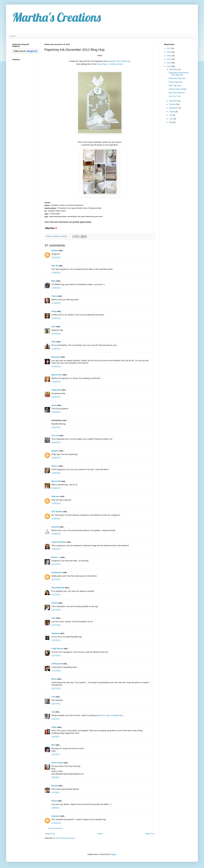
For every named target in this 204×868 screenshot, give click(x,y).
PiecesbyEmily (58, 588)
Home (13, 36)
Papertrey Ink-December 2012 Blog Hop (179, 74)
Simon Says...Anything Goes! (110, 64)
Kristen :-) (56, 557)
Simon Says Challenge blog (112, 715)
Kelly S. (55, 466)
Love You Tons (175, 96)
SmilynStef (56, 390)
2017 (169, 49)
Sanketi (55, 251)
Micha (54, 679)
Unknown (56, 496)
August (172, 112)
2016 (169, 52)
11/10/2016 (56, 823)
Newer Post (50, 834)
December (174, 69)
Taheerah (55, 633)
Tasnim (55, 603)
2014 (169, 59)
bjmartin (55, 451)
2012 (169, 66)
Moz (53, 745)
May (171, 122)
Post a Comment (55, 828)
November (174, 101)
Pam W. (55, 266)
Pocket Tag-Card (176, 82)
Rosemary (56, 357)
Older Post (150, 834)
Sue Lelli (55, 436)
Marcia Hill (56, 481)
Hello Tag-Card (175, 86)
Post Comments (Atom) (65, 838)
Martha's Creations (57, 17)
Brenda (55, 786)
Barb (53, 281)
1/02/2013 (55, 719)
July (171, 115)
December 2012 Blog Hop (119, 61)
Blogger (113, 854)
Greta (54, 311)
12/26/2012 (56, 258)
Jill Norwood (57, 664)
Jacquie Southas (59, 542)
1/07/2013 (55, 793)
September (174, 108)
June (171, 119)
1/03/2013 (55, 777)
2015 (169, 56)
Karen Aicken (57, 763)
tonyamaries (57, 572)
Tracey (54, 296)
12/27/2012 (56, 564)
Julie (53, 618)
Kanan (54, 801)
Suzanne (55, 527)
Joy (53, 712)
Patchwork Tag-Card (177, 78)
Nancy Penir (57, 375)
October (173, 104)
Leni (53, 697)
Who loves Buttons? (177, 93)
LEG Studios (57, 512)
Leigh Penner (57, 649)
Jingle (54, 727)
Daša (54, 342)
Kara (53, 327)
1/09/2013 (55, 808)
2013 (169, 63)
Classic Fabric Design (178, 89)
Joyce (54, 405)
